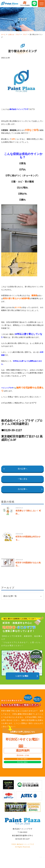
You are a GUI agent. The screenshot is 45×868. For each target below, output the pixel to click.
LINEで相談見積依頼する (25, 770)
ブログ (25, 34)
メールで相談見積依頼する (24, 762)
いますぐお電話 (22, 676)
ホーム (3, 34)
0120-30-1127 (25, 747)
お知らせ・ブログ (14, 34)
